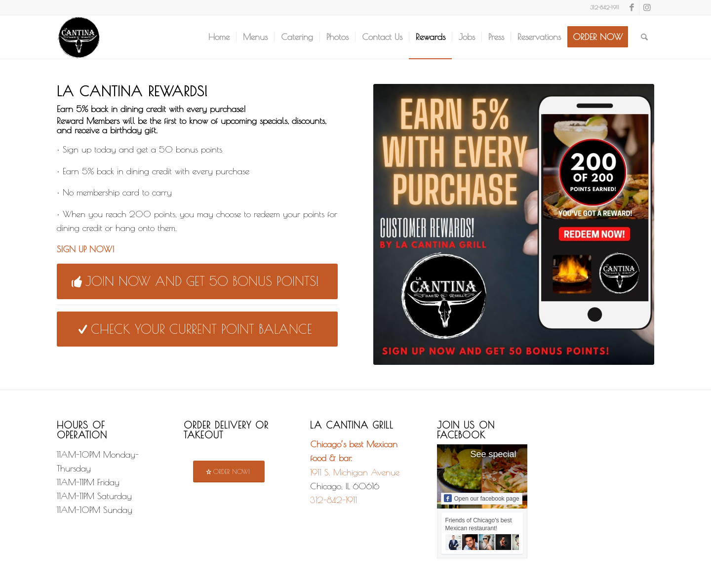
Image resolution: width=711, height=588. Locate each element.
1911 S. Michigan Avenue (355, 472)
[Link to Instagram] (647, 7)
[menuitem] (219, 37)
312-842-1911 (334, 500)
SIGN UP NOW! (85, 249)
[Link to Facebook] (632, 7)
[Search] (644, 37)
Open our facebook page (482, 498)
